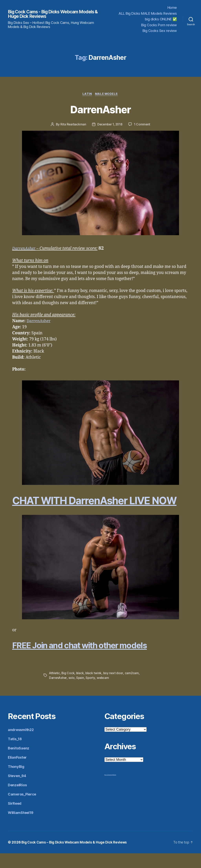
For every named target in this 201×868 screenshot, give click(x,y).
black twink (94, 688)
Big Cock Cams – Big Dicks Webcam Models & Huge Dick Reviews (76, 857)
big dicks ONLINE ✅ (161, 19)
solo (72, 692)
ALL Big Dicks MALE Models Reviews (148, 13)
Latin (87, 94)
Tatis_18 (15, 754)
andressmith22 (21, 744)
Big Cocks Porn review (159, 25)
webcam (104, 692)
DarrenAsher (101, 109)
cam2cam (133, 688)
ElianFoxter (17, 772)
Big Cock (68, 688)
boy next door (114, 688)
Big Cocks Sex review (160, 31)
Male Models (107, 94)
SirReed (15, 818)
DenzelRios (17, 800)
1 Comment (143, 125)
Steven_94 (17, 790)
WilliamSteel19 (21, 827)
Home (172, 8)
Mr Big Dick (114, 789)
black (81, 688)
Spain (81, 692)
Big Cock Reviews (108, 789)
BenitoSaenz (19, 763)
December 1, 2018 (110, 125)
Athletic (55, 688)
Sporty (91, 692)
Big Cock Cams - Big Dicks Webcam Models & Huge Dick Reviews (46, 14)
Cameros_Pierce (22, 809)
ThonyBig (16, 781)
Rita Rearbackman (73, 125)
